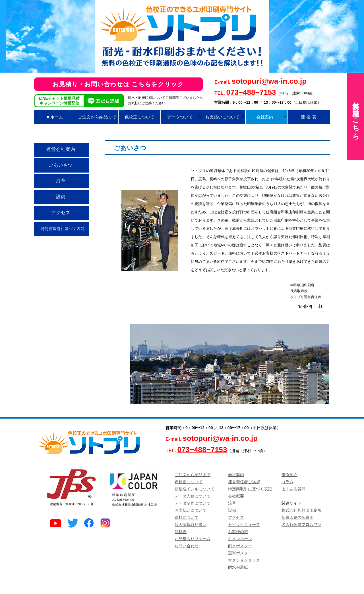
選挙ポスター (240, 553)
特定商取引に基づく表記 (250, 489)
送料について (187, 517)
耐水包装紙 (238, 567)
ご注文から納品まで (193, 475)
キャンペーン (240, 539)
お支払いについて (191, 510)
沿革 (232, 503)
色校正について (189, 482)
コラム (288, 482)
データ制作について (193, 503)
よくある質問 (293, 489)
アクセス (236, 517)
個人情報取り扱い (191, 525)
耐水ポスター (240, 546)
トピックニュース (244, 525)
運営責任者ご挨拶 (244, 482)
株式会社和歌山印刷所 (301, 510)
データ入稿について (193, 496)
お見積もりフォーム (193, 539)
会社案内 (236, 475)
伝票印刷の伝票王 (297, 517)
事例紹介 (289, 475)
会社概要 (236, 496)
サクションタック (244, 560)
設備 (232, 510)
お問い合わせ (187, 546)
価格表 (181, 532)
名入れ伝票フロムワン (301, 525)
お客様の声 (238, 532)
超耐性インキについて (195, 489)
